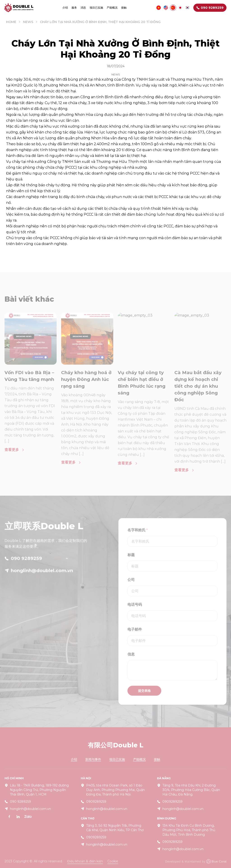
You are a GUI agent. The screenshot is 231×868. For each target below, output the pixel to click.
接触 (124, 8)
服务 (74, 8)
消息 (83, 8)
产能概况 (112, 8)
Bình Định (114, 97)
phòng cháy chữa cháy (43, 167)
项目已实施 (96, 8)
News (28, 22)
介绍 (65, 8)
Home (11, 22)
